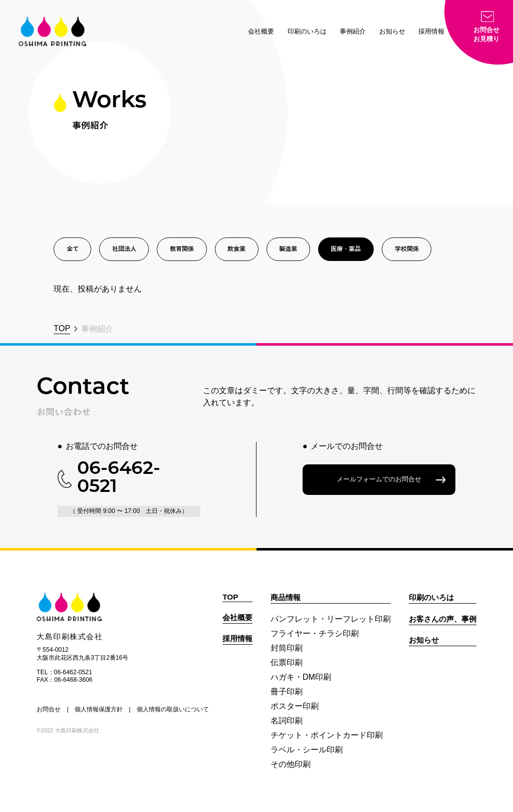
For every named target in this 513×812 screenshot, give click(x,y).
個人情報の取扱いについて (173, 709)
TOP (62, 328)
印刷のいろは (307, 31)
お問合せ (49, 709)
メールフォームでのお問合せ (379, 479)
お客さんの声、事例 (443, 619)
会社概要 (261, 31)
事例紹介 (353, 31)
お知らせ (392, 31)
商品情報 (286, 597)
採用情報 (431, 31)
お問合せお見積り (486, 34)
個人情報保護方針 (99, 709)
